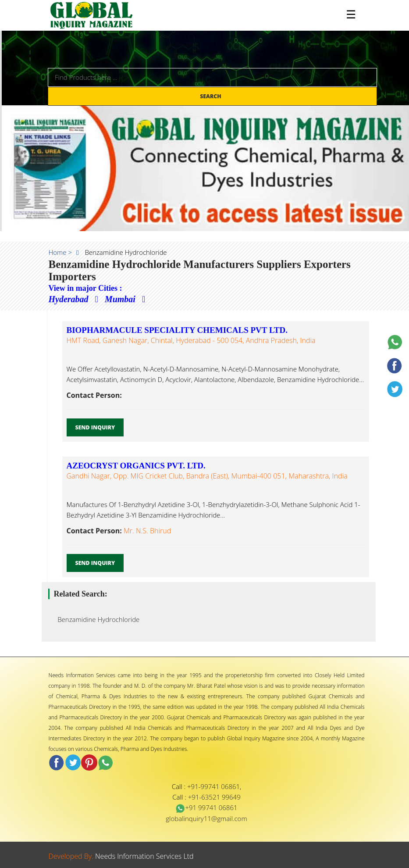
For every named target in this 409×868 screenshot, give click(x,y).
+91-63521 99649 (214, 797)
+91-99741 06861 (213, 786)
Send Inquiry (95, 427)
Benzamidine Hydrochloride (96, 619)
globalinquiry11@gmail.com (206, 818)
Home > (60, 252)
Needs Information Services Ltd (144, 856)
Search (211, 96)
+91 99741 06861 (206, 807)
